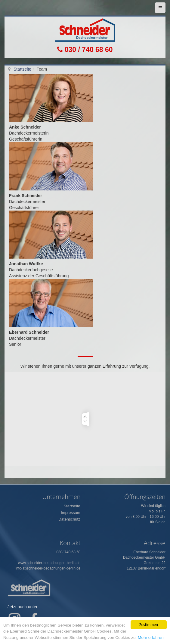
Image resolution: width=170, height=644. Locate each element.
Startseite (22, 69)
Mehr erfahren (151, 638)
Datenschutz (69, 519)
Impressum (70, 513)
